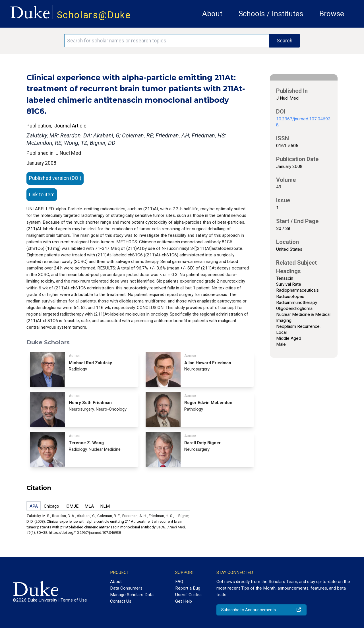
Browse (332, 14)
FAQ (179, 582)
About (212, 14)
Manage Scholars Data (132, 595)
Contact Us (121, 601)
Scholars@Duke (94, 15)
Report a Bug (188, 588)
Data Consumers (126, 588)
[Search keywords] (167, 41)
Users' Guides (188, 595)
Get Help (184, 601)
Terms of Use (74, 600)
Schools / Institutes (271, 14)
